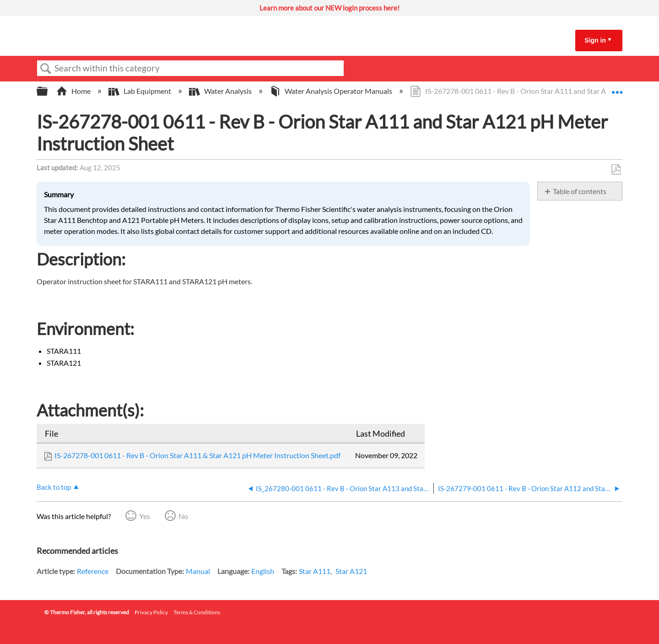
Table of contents (580, 191)
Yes (145, 516)
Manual (198, 571)
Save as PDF (616, 170)
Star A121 (351, 571)
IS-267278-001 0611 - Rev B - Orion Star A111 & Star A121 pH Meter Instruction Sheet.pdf (197, 455)
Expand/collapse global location (617, 88)
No (183, 516)
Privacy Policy (151, 612)
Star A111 (315, 571)
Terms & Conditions (197, 612)
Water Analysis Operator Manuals (332, 91)
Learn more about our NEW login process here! (329, 8)
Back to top (54, 487)
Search (46, 69)
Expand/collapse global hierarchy (48, 91)
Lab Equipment (140, 91)
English (263, 571)
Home (74, 91)
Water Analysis (221, 91)
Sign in (595, 40)
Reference (93, 571)
